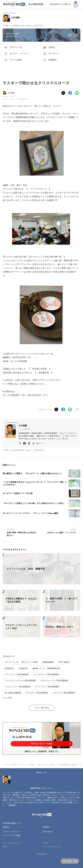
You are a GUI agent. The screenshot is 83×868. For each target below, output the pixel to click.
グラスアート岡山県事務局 (64, 693)
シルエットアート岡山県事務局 (17, 687)
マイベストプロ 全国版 (11, 835)
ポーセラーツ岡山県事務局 (18, 99)
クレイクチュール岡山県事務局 (46, 674)
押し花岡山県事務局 (13, 693)
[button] (40, 443)
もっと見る (7, 698)
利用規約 (46, 827)
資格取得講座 (48, 662)
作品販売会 (23, 668)
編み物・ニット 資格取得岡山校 (46, 668)
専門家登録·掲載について (12, 823)
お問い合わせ (48, 832)
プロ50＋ (46, 843)
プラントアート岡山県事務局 (17, 674)
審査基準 (12, 805)
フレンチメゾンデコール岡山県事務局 (20, 680)
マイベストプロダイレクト (12, 843)
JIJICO (5, 847)
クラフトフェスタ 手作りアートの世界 (21, 662)
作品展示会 (9, 668)
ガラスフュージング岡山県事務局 (54, 680)
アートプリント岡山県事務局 (47, 687)
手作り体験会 (64, 662)
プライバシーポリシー (11, 832)
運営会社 (6, 827)
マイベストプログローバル (52, 847)
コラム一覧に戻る (42, 708)
